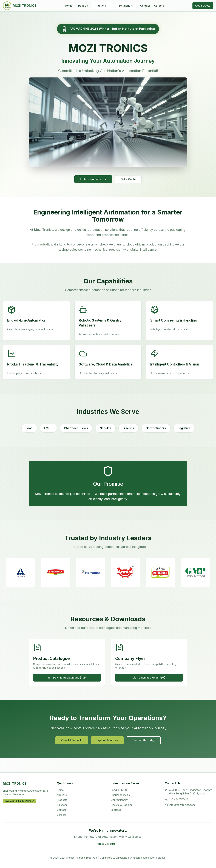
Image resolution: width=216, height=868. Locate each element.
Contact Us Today (144, 740)
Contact (145, 6)
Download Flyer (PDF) (149, 678)
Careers (159, 6)
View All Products (72, 740)
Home (69, 6)
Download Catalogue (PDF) (67, 678)
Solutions (126, 6)
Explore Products (93, 179)
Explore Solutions (107, 740)
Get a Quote (203, 6)
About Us (82, 6)
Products (102, 6)
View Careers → (108, 844)
